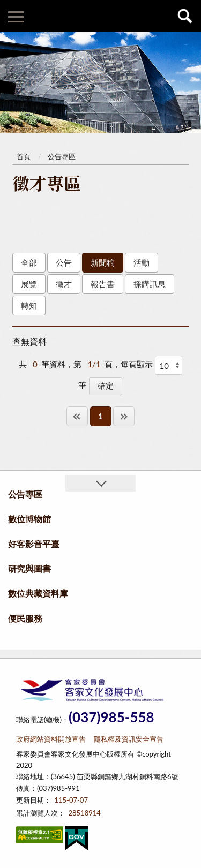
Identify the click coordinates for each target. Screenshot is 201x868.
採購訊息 (150, 284)
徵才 (64, 284)
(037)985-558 (111, 717)
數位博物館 (29, 519)
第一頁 (77, 416)
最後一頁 (124, 416)
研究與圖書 (29, 568)
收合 (100, 483)
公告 (64, 262)
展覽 (29, 284)
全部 (29, 262)
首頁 (24, 156)
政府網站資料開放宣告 (51, 739)
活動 (142, 262)
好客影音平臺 (34, 544)
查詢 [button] (185, 16)
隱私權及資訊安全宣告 (129, 739)
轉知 (29, 305)
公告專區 (62, 156)
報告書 (103, 284)
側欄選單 (16, 17)
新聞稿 (103, 262)
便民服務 (25, 618)
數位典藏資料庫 (38, 593)
